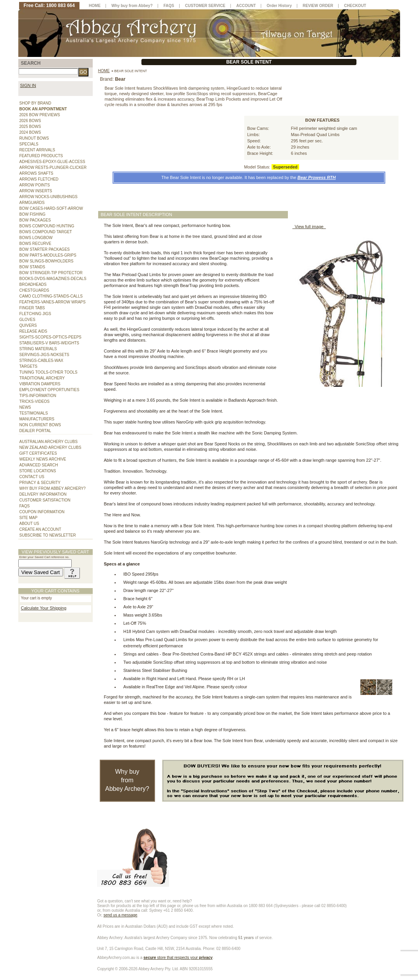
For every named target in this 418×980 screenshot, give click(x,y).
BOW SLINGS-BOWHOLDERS (47, 261)
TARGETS (28, 366)
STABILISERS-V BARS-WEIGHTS (49, 343)
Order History (279, 6)
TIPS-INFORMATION (38, 396)
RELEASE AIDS (34, 331)
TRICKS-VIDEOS (35, 401)
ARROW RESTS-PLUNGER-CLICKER (53, 167)
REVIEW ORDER (318, 6)
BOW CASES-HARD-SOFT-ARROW (51, 208)
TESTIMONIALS (34, 413)
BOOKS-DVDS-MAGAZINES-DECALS (53, 279)
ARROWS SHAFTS (36, 173)
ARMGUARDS (32, 203)
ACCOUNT (246, 6)
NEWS (25, 407)
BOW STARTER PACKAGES (45, 249)
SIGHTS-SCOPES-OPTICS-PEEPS (50, 337)
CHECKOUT (355, 6)
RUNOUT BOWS (34, 138)
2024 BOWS (30, 132)
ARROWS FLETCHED (39, 179)
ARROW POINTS (35, 185)
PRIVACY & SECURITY (40, 483)
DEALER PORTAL (35, 431)
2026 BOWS (30, 121)
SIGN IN (28, 85)
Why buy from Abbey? (132, 6)
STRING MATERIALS (38, 349)
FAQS (25, 506)
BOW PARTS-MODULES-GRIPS (48, 255)
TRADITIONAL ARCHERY (42, 378)
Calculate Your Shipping (44, 608)
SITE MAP (29, 518)
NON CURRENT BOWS (40, 425)
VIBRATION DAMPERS (40, 384)
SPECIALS (29, 144)
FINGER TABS (32, 308)
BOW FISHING (33, 214)
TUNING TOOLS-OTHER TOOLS (49, 372)
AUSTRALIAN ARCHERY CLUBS (49, 442)
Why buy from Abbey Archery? (127, 780)
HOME (95, 6)
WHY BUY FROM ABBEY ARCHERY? (53, 488)
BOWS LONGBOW (36, 238)
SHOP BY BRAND (35, 103)
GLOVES (27, 320)
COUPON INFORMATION (42, 512)
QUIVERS (28, 325)
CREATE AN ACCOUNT (41, 529)
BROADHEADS (33, 284)
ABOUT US (29, 524)
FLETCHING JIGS (35, 314)
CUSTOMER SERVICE (205, 6)
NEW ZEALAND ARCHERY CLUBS (50, 447)
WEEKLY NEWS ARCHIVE (43, 459)
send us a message (121, 915)
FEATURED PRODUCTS (41, 156)
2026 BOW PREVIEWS (40, 115)
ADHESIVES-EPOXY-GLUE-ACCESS (52, 162)
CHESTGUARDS (34, 290)
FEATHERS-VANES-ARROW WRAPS (53, 302)
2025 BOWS (30, 127)
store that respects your (178, 958)
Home (104, 71)
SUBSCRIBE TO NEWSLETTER (48, 535)
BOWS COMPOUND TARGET (46, 232)
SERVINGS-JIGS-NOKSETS (44, 355)
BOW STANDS (32, 267)
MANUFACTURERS (37, 419)
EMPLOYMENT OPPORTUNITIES (49, 390)
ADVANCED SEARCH (39, 465)
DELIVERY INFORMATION (43, 494)
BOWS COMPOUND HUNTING (47, 226)
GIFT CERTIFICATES (38, 453)
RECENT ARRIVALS (37, 150)
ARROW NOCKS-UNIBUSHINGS (49, 197)
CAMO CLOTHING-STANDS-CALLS (51, 296)
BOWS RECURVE (35, 244)
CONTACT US (32, 477)
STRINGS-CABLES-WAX (41, 361)
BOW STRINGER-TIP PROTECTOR (51, 273)
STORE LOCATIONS (38, 471)
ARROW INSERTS (36, 191)
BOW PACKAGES (35, 220)
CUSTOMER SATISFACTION (45, 500)
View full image (309, 227)
